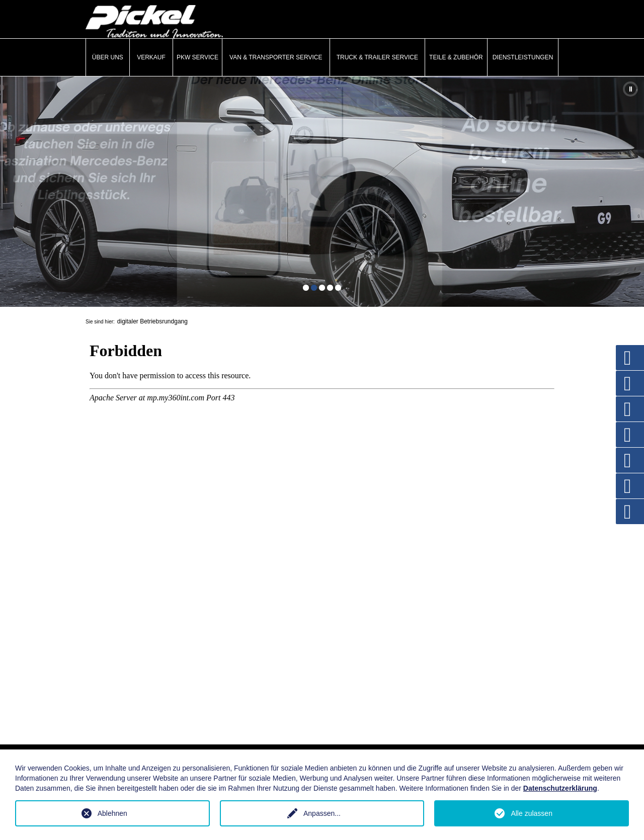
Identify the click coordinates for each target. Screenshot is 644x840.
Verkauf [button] (151, 57)
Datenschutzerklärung (560, 788)
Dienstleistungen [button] (523, 57)
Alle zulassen (532, 813)
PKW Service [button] (197, 57)
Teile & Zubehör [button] (456, 57)
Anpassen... (322, 813)
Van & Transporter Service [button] (276, 57)
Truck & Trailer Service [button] (377, 57)
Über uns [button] (108, 57)
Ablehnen (112, 813)
